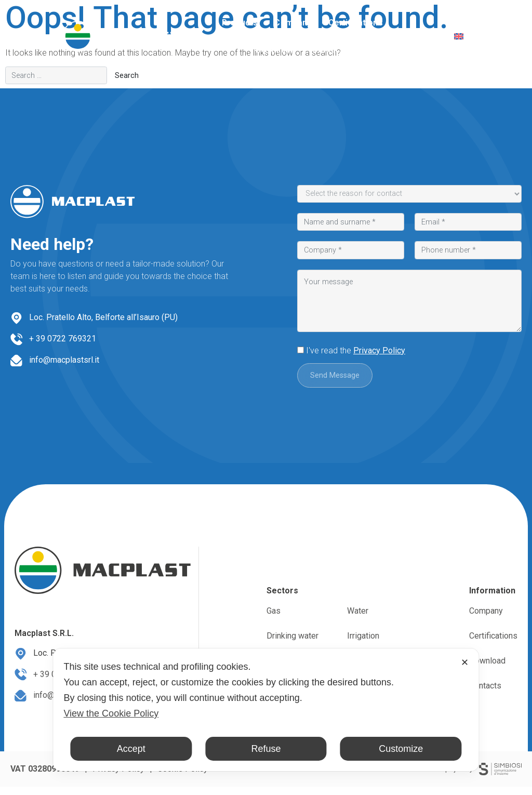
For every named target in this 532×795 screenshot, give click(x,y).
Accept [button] (131, 749)
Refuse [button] (266, 749)
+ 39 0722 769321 (63, 339)
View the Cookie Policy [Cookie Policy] (111, 713)
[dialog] (266, 710)
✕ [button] (465, 662)
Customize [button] (401, 749)
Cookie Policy (183, 777)
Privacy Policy (379, 350)
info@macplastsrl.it (64, 360)
